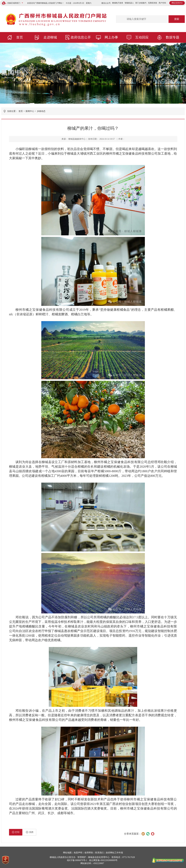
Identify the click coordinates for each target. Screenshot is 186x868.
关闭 (30, 832)
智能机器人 (129, 3)
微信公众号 (106, 3)
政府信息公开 (81, 37)
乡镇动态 (41, 111)
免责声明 (78, 853)
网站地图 (67, 853)
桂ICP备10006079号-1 (77, 860)
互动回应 (142, 37)
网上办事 (111, 37)
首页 (20, 37)
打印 (16, 832)
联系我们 (99, 853)
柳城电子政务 (118, 3)
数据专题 (173, 37)
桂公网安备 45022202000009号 (103, 860)
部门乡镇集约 (141, 3)
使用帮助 (89, 853)
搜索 (177, 19)
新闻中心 (15, 72)
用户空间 (162, 3)
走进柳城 (50, 37)
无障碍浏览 (153, 3)
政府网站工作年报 (114, 853)
